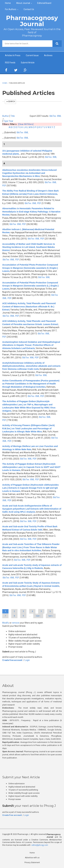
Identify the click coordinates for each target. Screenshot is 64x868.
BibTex (53, 116)
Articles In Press (13, 55)
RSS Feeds (10, 63)
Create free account (12, 660)
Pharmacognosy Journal (32, 21)
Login (27, 660)
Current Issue (32, 55)
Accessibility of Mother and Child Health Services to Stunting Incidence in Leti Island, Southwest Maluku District (29, 247)
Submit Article (28, 63)
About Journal (23, 3)
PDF (4, 186)
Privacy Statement (32, 863)
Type (6, 121)
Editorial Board (44, 3)
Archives (48, 55)
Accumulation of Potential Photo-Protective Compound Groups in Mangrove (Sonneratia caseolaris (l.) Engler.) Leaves (30, 268)
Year (11, 121)
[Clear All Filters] (26, 124)
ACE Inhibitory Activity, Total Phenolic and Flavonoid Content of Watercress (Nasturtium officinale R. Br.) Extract (29, 307)
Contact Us (29, 9)
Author (6, 116)
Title (13, 116)
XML (59, 116)
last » (51, 616)
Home (8, 3)
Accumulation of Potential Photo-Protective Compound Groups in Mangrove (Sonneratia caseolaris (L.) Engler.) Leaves (30, 286)
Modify (6, 623)
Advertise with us (32, 858)
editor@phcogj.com (40, 845)
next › (38, 616)
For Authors (11, 9)
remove (16, 623)
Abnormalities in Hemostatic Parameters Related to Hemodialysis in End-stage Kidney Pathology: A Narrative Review (31, 212)
